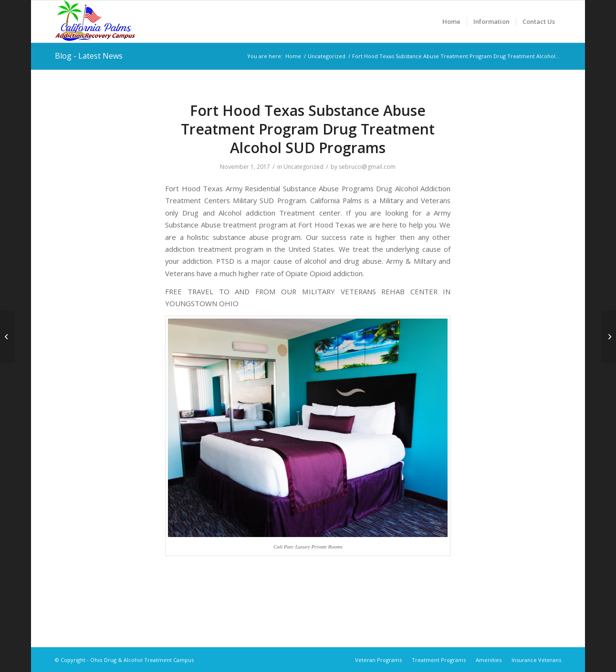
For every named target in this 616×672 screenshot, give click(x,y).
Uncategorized (303, 167)
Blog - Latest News (89, 56)
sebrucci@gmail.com (367, 167)
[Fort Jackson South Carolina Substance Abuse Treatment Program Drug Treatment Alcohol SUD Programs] (7, 336)
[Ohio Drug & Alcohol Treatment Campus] (95, 21)
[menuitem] (451, 21)
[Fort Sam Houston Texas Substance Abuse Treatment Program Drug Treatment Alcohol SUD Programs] (609, 336)
